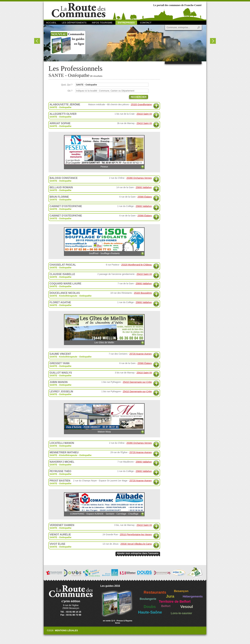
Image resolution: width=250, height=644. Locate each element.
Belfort (166, 606)
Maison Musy (104, 418)
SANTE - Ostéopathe (61, 107)
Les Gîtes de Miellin (104, 329)
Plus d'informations (156, 106)
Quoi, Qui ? (67, 85)
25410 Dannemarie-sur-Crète (137, 382)
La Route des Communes (79, 10)
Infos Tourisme (102, 23)
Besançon (181, 591)
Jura (170, 596)
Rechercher (139, 97)
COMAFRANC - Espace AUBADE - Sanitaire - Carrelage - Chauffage (104, 504)
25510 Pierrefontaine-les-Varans (136, 534)
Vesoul (187, 607)
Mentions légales (66, 630)
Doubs (150, 607)
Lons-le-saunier (181, 613)
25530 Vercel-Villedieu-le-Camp (136, 544)
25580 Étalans (145, 197)
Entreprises (126, 23)
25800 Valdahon (144, 187)
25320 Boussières (143, 293)
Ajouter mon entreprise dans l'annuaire (138, 553)
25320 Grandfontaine (141, 104)
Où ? (70, 91)
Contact (146, 23)
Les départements (74, 23)
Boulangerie (148, 599)
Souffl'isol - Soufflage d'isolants (104, 241)
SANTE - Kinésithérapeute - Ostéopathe (71, 296)
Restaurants (155, 592)
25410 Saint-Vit (144, 114)
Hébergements (193, 596)
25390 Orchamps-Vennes (139, 178)
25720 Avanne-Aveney (141, 354)
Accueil (51, 23)
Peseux (104, 151)
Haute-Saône (150, 612)
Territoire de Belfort (175, 602)
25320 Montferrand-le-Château (137, 265)
